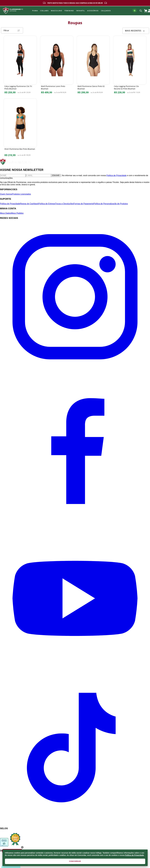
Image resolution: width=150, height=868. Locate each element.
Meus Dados (6, 213)
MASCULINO (56, 11)
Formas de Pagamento (83, 204)
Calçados (106, 11)
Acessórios (93, 11)
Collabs (44, 11)
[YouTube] (75, 673)
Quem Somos (6, 194)
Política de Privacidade (134, 855)
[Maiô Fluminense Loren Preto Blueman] (57, 65)
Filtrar (12, 30)
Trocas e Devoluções (64, 204)
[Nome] (13, 176)
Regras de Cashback (29, 204)
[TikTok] (75, 824)
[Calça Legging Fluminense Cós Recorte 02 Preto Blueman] (130, 65)
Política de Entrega (47, 204)
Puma (35, 11)
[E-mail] (38, 176)
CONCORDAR (75, 861)
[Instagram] (75, 371)
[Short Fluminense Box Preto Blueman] (20, 128)
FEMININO (69, 11)
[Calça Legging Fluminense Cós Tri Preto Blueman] (20, 65)
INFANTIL (81, 11)
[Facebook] (75, 522)
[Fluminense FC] (16, 164)
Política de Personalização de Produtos (111, 204)
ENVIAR (56, 175)
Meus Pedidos (17, 213)
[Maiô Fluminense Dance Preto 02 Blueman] (93, 65)
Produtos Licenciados (21, 194)
